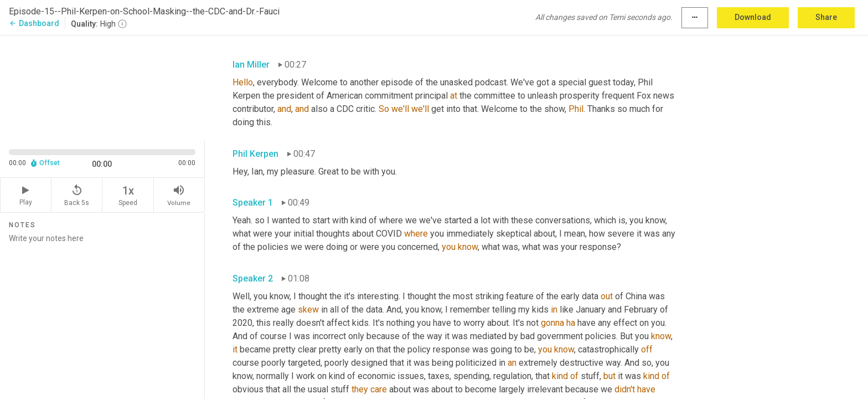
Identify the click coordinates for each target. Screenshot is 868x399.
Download (753, 17)
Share (826, 17)
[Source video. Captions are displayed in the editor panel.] (102, 87)
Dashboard (34, 23)
